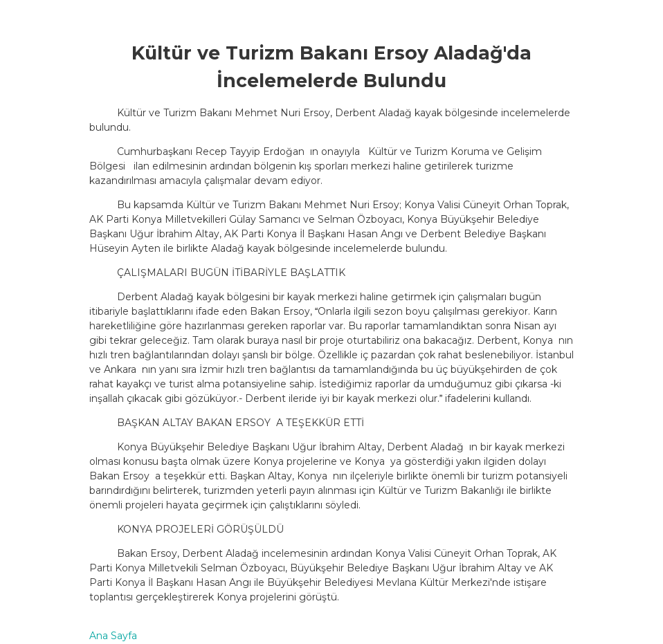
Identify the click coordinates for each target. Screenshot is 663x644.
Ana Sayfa (113, 636)
